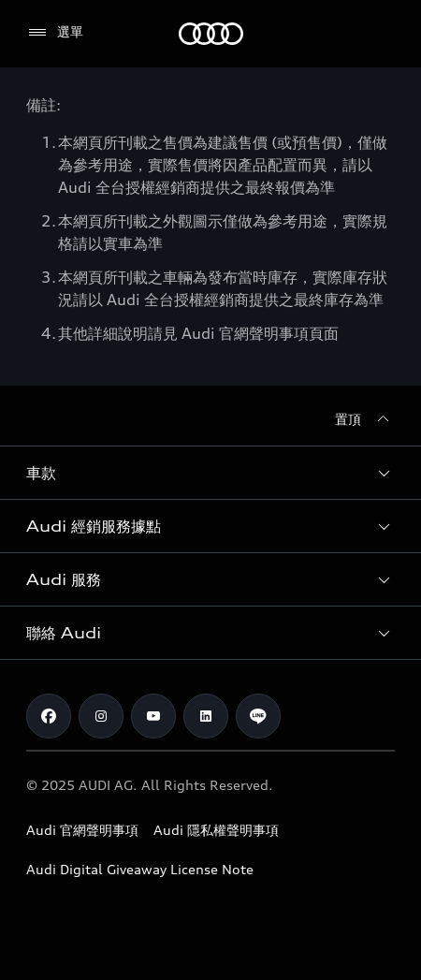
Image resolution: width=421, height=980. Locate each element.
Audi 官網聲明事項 (82, 830)
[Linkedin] (206, 716)
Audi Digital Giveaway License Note (140, 869)
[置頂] (365, 419)
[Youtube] (153, 716)
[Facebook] (49, 716)
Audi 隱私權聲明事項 (216, 830)
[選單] (55, 33)
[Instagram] (101, 716)
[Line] (258, 716)
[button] (210, 473)
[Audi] (211, 34)
